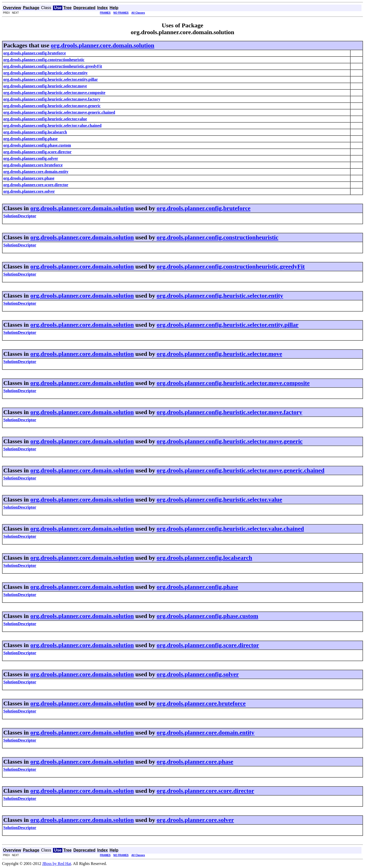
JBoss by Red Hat (57, 864)
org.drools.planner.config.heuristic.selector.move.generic (230, 441)
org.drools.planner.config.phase (197, 587)
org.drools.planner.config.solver (198, 674)
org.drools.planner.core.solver (195, 820)
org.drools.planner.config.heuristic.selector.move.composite (233, 383)
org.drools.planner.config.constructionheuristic (217, 237)
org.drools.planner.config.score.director (208, 645)
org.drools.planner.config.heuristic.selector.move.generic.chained (241, 470)
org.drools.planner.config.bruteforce (204, 208)
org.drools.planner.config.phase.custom (207, 616)
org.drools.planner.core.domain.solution (102, 45)
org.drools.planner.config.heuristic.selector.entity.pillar (228, 325)
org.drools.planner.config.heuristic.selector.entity (220, 296)
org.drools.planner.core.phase (195, 762)
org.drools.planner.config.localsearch (204, 558)
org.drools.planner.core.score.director (205, 791)
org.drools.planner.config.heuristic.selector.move (219, 354)
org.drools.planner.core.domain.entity (206, 732)
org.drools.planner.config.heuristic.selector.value (219, 499)
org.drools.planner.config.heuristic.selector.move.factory (229, 412)
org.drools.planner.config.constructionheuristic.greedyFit (231, 266)
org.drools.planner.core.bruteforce (201, 703)
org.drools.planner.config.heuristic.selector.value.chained (230, 529)
